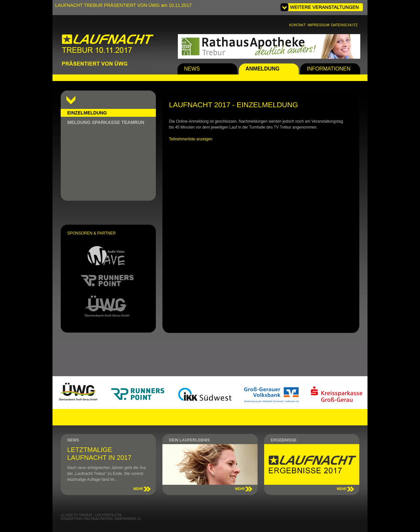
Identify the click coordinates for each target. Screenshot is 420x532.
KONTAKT (297, 25)
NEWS (192, 69)
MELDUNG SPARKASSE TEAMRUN (106, 122)
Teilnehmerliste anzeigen (191, 139)
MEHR (138, 489)
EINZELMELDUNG (87, 113)
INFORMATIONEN (329, 69)
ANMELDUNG (262, 69)
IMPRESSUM (318, 25)
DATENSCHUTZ (344, 25)
